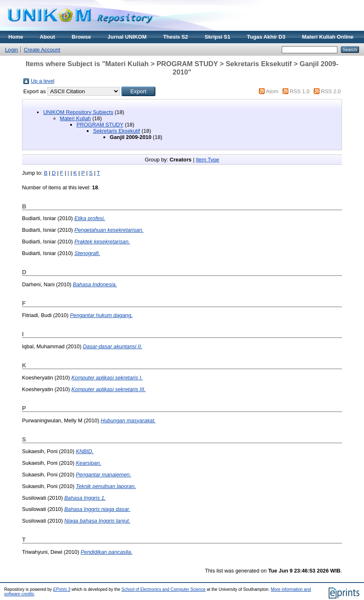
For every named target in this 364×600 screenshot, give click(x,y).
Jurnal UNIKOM (127, 37)
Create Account (42, 50)
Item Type (207, 160)
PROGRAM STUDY (100, 125)
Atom (272, 91)
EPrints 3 (62, 589)
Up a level (43, 81)
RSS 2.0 (331, 91)
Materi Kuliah (75, 118)
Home (16, 37)
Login (11, 50)
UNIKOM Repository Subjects (78, 112)
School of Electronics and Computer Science (164, 589)
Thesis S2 (176, 37)
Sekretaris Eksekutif (117, 131)
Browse (81, 37)
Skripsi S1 (217, 37)
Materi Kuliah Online (328, 37)
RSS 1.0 (300, 91)
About (48, 37)
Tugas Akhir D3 (266, 37)
